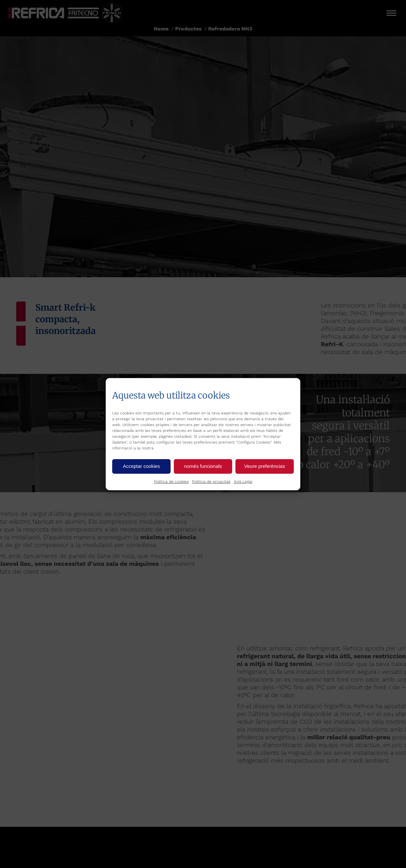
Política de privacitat (211, 482)
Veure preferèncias (265, 466)
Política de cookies (171, 482)
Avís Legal (243, 482)
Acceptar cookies (141, 466)
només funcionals (203, 466)
